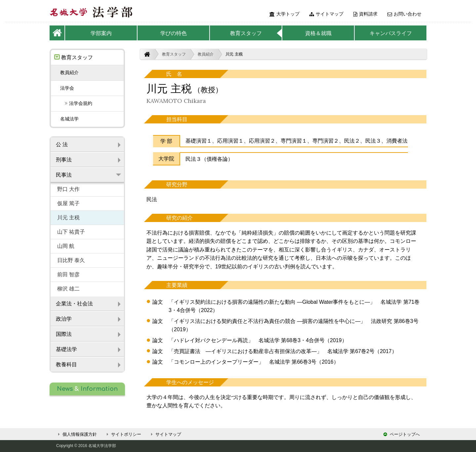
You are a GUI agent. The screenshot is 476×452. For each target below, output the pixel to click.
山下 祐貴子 (71, 232)
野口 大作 (68, 189)
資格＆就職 (318, 33)
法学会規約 (76, 103)
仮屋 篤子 (68, 203)
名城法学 (69, 119)
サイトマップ (326, 14)
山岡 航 (66, 246)
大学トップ (284, 14)
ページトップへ (402, 434)
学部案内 (101, 33)
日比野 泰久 (71, 260)
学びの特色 (174, 33)
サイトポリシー (123, 434)
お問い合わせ (404, 14)
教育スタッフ (246, 33)
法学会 (67, 88)
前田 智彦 (68, 274)
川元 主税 (234, 54)
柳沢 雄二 (68, 289)
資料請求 (365, 14)
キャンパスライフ (391, 33)
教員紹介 (206, 54)
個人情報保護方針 (77, 434)
